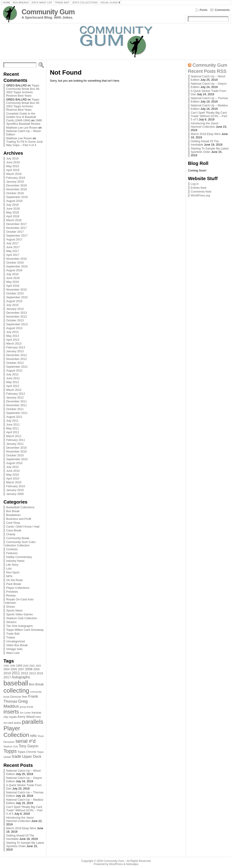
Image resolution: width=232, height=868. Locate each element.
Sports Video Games (19, 614)
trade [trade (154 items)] (17, 756)
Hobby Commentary (19, 557)
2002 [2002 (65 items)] (32, 666)
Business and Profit (19, 519)
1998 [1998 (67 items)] (12, 666)
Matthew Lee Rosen (19, 138)
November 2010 (16, 451)
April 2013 (13, 340)
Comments (222, 10)
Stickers (11, 622)
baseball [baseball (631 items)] (16, 683)
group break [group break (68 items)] (27, 707)
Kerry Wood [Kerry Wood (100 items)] (26, 717)
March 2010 (14, 482)
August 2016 (14, 270)
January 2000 (15, 494)
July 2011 (12, 421)
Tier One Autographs (19, 626)
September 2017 (17, 236)
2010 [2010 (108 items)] (7, 673)
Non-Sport (13, 572)
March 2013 (14, 344)
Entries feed (198, 188)
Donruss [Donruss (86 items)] (16, 697)
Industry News (15, 561)
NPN (9, 576)
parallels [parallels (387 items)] (33, 722)
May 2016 (12, 282)
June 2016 (13, 278)
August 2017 (14, 239)
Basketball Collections (20, 507)
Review (11, 595)
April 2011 (13, 432)
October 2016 (15, 263)
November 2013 (16, 317)
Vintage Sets (14, 649)
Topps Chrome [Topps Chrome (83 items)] (27, 752)
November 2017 (16, 228)
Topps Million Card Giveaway (25, 630)
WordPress (116, 864)
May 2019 (12, 166)
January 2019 (15, 182)
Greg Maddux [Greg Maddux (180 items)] (16, 704)
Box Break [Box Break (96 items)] (36, 684)
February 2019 (16, 178)
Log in (195, 184)
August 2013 (14, 328)
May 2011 (12, 428)
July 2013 (12, 332)
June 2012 (13, 378)
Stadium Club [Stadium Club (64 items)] (11, 746)
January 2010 (15, 490)
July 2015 (12, 305)
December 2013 (16, 313)
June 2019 (13, 162)
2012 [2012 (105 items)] (25, 673)
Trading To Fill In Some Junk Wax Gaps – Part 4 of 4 (24, 143)
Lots (9, 568)
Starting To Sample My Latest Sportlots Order (25, 844)
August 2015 (14, 301)
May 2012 (12, 382)
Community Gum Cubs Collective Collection (19, 544)
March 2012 (14, 390)
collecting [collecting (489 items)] (16, 691)
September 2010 (17, 459)
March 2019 (14, 174)
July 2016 (12, 274)
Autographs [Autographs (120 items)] (21, 677)
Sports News (14, 610)
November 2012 (16, 359)
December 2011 (16, 401)
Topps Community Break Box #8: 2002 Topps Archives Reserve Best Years (23, 90)
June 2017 (13, 247)
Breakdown (13, 515)
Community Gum (48, 12)
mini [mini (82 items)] (38, 717)
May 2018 (12, 212)
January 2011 (15, 444)
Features (12, 553)
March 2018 (14, 220)
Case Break (14, 530)
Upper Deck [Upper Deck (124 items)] (32, 756)
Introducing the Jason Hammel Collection (20, 819)
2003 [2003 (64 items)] (38, 666)
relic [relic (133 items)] (34, 736)
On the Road (14, 580)
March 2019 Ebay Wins (21, 828)
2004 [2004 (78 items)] (7, 669)
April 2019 (13, 170)
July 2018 (12, 205)
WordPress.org (200, 195)
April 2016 (13, 286)
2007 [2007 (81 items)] (21, 669)
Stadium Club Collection (22, 618)
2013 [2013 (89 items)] (32, 673)
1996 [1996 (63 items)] (6, 666)
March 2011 (14, 436)
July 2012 (12, 374)
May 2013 (12, 336)
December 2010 (16, 448)
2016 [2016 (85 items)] (40, 673)
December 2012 (16, 355)
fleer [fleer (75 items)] (25, 697)
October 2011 (15, 409)
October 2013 (15, 320)
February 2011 (16, 440)
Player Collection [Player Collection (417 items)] (16, 732)
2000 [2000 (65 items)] (26, 666)
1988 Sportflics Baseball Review (24, 122)
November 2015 (16, 290)
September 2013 (17, 324)
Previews (12, 592)
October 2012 (15, 363)
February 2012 (16, 394)
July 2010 (12, 467)
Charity (11, 534)
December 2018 (16, 185)
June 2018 (13, 209)
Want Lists (13, 653)
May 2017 (12, 251)
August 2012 (14, 370)
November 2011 (16, 405)
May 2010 (12, 475)
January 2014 (15, 309)
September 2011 (17, 413)
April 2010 (13, 478)
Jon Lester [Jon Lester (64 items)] (25, 713)
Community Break (18, 538)
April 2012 (13, 386)
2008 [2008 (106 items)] (29, 669)
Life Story (12, 565)
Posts (204, 10)
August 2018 (14, 201)
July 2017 (12, 243)
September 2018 (17, 197)
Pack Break (13, 584)
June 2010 (13, 471)
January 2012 (15, 397)
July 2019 (12, 158)
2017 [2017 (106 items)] (7, 677)
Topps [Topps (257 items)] (10, 751)
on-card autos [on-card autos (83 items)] (12, 723)
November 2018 (16, 189)
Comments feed (201, 192)
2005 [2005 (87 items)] (14, 669)
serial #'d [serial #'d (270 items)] (25, 741)
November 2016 (16, 259)
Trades (11, 637)
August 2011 (14, 417)
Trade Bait (13, 634)
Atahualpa (132, 864)
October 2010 (15, 455)
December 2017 (16, 224)
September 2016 (17, 266)
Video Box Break (17, 645)
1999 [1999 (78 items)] (19, 666)
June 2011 (13, 424)
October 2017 (15, 232)
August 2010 (14, 463)
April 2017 (13, 255)
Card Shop (13, 523)
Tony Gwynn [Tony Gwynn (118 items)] (29, 746)
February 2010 (16, 486)
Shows (10, 607)
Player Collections (18, 588)
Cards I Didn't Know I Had (23, 527)
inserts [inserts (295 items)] (11, 712)
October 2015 (15, 293)
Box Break (13, 511)
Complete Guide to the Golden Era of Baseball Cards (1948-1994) (21, 117)
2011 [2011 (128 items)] (16, 673)
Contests (12, 549)
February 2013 (16, 347)
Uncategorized (16, 641)
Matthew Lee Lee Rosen (22, 128)
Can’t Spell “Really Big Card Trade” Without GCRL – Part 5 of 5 (24, 810)
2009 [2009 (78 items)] (36, 669)
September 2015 (17, 297)
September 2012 (17, 367)
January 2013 (15, 351)
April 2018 (13, 216)
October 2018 (15, 193)
